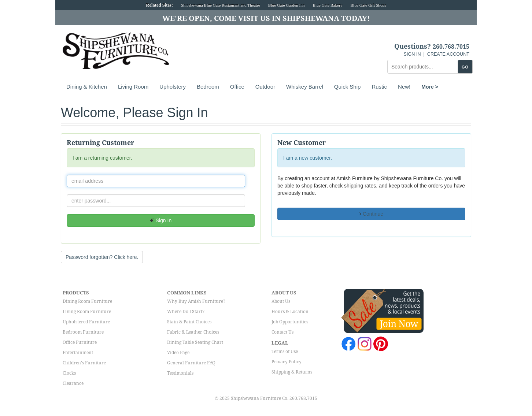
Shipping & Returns (292, 372)
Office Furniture (80, 342)
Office (237, 87)
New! (404, 87)
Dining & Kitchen (87, 87)
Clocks (69, 373)
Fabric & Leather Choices (193, 332)
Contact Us (282, 332)
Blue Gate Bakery (327, 5)
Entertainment (78, 353)
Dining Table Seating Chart (195, 342)
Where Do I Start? (186, 312)
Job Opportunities (290, 322)
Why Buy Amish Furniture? (196, 301)
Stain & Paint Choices (189, 322)
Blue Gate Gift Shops (368, 5)
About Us (281, 301)
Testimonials (180, 373)
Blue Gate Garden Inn (287, 5)
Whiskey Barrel (305, 87)
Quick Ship (348, 87)
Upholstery (173, 87)
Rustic (379, 87)
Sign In (161, 220)
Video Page (178, 353)
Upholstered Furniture (86, 322)
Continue (371, 214)
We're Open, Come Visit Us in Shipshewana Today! (266, 18)
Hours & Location (290, 312)
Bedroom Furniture (83, 332)
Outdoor (265, 87)
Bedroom (208, 87)
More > (430, 87)
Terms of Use (285, 352)
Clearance (73, 383)
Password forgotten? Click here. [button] (102, 257)
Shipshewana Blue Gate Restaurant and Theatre (221, 5)
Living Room (133, 87)
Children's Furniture (84, 363)
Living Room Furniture (87, 312)
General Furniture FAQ (191, 363)
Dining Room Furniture (87, 301)
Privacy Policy (287, 362)
